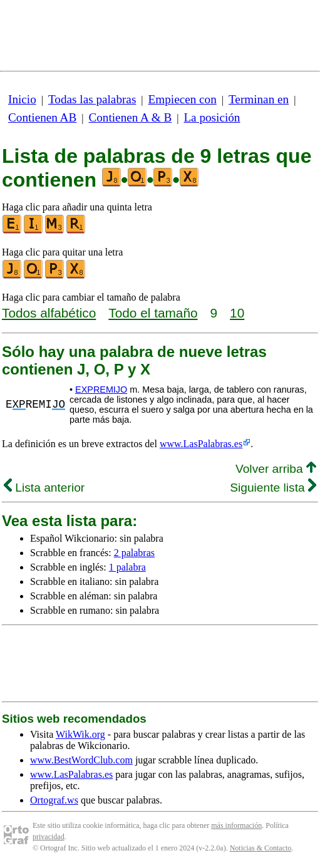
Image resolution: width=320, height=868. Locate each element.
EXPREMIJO (101, 390)
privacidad (49, 837)
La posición (212, 117)
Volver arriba (276, 469)
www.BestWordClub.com (81, 760)
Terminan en (259, 99)
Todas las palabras (92, 99)
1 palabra (127, 567)
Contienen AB (42, 117)
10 (237, 313)
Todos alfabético (49, 313)
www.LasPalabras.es (201, 444)
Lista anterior (44, 488)
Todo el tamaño (153, 313)
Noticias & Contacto (261, 848)
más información (236, 825)
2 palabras (134, 553)
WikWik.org (80, 734)
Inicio (22, 99)
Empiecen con (183, 99)
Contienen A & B (130, 117)
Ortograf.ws (54, 800)
